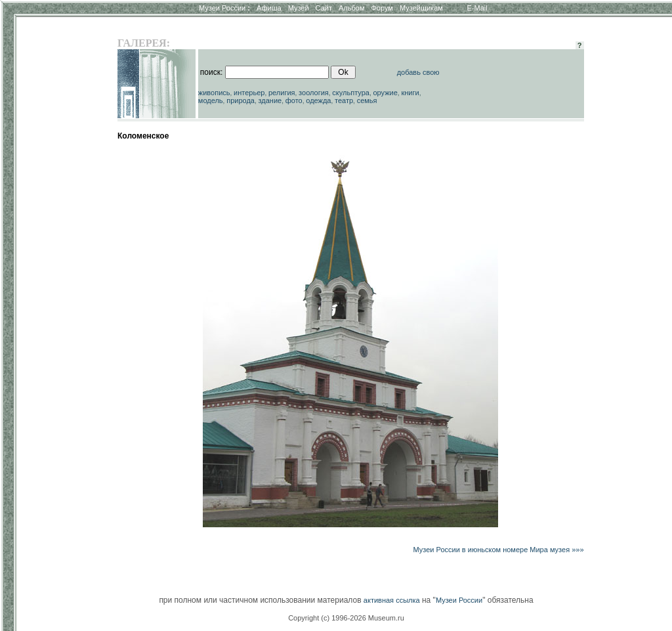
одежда (318, 100)
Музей (299, 8)
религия (282, 93)
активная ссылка (392, 600)
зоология (314, 93)
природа (241, 100)
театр (344, 100)
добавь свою (418, 72)
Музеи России (224, 8)
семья (367, 100)
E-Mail (477, 8)
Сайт (324, 8)
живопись (214, 93)
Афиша (269, 8)
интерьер (249, 93)
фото (294, 100)
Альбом (351, 8)
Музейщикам (421, 8)
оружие (386, 93)
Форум (382, 8)
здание (270, 100)
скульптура (351, 93)
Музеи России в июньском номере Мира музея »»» (499, 550)
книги (410, 93)
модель (211, 100)
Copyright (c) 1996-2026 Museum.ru (346, 618)
